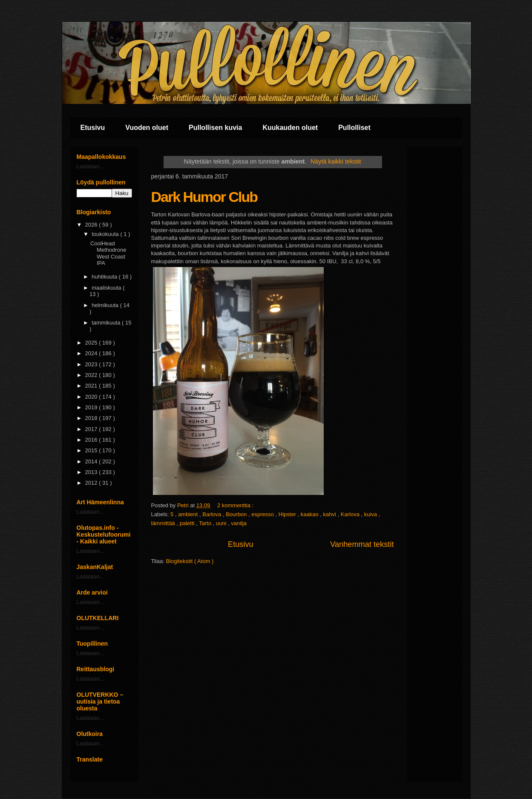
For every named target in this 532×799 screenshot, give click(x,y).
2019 (92, 407)
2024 (92, 353)
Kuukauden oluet (290, 128)
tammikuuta (107, 323)
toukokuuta (106, 234)
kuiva (371, 514)
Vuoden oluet (147, 128)
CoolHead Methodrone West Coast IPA (108, 253)
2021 (92, 386)
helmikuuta (106, 305)
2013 (92, 472)
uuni (222, 523)
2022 (92, 375)
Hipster (288, 514)
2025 (92, 343)
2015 (92, 450)
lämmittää (164, 523)
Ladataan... (91, 166)
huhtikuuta (105, 277)
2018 (92, 418)
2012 (92, 483)
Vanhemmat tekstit (362, 544)
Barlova (213, 514)
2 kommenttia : (236, 505)
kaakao (311, 514)
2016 (92, 440)
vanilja (239, 523)
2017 (92, 429)
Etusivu (93, 128)
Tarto (206, 523)
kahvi (331, 514)
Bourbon (237, 514)
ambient (189, 514)
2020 (92, 397)
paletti (188, 523)
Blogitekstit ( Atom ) (190, 561)
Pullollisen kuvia (215, 128)
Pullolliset (354, 128)
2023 (92, 364)
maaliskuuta (107, 288)
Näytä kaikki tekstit (336, 161)
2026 (92, 225)
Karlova (351, 514)
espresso (263, 514)
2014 (92, 461)
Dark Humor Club (204, 197)
